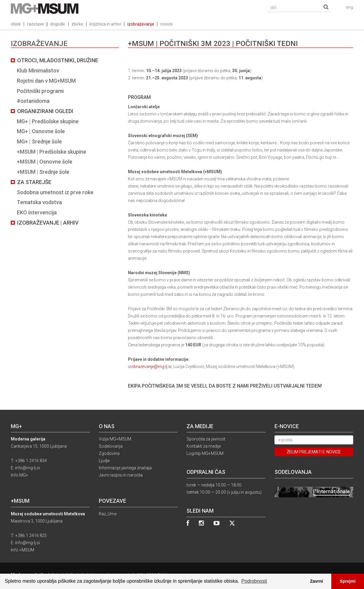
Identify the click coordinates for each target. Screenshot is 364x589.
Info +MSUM (23, 550)
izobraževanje (141, 24)
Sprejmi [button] (348, 581)
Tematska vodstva (39, 202)
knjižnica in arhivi (105, 24)
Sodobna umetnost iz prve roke (55, 192)
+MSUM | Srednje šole (43, 172)
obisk (16, 24)
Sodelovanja (111, 446)
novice (167, 24)
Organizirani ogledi (45, 111)
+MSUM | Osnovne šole (45, 162)
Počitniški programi (40, 91)
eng (350, 7)
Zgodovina (109, 453)
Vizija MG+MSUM (115, 439)
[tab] (65, 141)
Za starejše (34, 182)
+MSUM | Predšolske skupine (52, 152)
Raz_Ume (108, 514)
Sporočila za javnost (206, 439)
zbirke (77, 24)
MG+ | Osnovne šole (41, 131)
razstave (35, 24)
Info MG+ (20, 475)
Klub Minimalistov (38, 71)
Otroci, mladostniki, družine (58, 60)
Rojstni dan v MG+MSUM (46, 81)
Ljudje (104, 461)
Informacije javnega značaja (125, 468)
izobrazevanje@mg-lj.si (150, 367)
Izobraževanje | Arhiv (48, 223)
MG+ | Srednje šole (39, 141)
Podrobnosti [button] (254, 581)
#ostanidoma (33, 101)
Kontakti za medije (204, 446)
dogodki (58, 24)
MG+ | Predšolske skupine (48, 121)
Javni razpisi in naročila (121, 475)
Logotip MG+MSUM (205, 453)
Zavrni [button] (316, 581)
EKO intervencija (37, 212)
